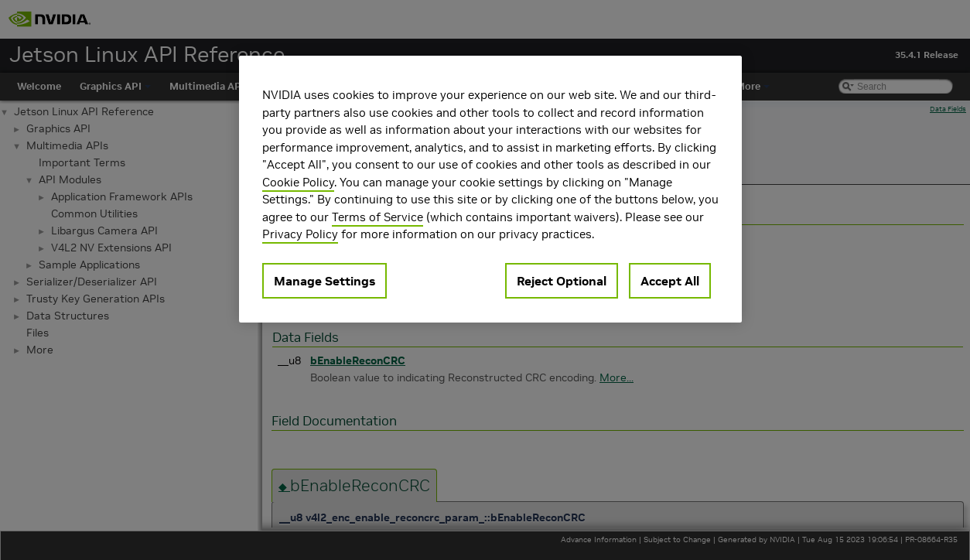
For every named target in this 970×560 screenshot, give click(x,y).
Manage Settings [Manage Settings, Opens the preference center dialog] (324, 281)
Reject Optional (562, 281)
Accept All (670, 281)
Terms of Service (377, 217)
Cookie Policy (298, 182)
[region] (490, 189)
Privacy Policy (300, 234)
